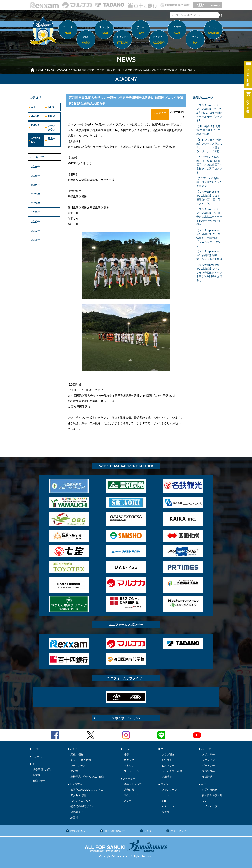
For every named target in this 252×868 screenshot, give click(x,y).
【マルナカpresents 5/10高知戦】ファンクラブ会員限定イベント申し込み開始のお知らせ (209, 273)
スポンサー (208, 754)
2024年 (36, 185)
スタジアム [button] (122, 40)
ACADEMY (64, 70)
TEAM (51, 116)
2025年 (36, 176)
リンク (206, 801)
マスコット (168, 806)
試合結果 (129, 790)
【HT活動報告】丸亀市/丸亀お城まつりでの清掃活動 (208, 130)
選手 (126, 754)
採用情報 (167, 777)
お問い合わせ (210, 790)
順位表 (37, 775)
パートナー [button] (213, 31)
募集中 (51, 138)
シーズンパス (78, 765)
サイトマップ (210, 806)
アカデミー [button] (159, 40)
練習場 (74, 817)
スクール (129, 801)
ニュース (68, 31)
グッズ (165, 795)
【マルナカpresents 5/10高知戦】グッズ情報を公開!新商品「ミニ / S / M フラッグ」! (208, 238)
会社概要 (167, 760)
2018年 (36, 240)
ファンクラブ (169, 790)
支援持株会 (208, 771)
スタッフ (129, 760)
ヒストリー (168, 765)
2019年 (36, 231)
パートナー (208, 765)
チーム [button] (141, 31)
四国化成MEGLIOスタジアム (87, 790)
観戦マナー (39, 781)
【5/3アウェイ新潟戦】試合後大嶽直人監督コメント (209, 182)
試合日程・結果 (42, 769)
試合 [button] (86, 40)
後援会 (165, 812)
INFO (51, 107)
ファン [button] (195, 40)
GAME (35, 116)
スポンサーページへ (126, 718)
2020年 (36, 222)
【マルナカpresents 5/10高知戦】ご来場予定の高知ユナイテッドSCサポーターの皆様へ (209, 217)
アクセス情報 (78, 795)
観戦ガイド (77, 812)
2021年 (36, 212)
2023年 (36, 194)
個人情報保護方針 (212, 795)
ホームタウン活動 (172, 771)
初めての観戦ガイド (82, 806)
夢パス (74, 771)
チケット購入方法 (81, 760)
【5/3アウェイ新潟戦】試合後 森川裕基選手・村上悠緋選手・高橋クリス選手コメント (209, 165)
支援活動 (207, 777)
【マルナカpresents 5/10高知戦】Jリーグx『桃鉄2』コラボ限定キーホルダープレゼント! (209, 113)
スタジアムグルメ (81, 801)
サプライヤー (210, 760)
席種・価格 (77, 754)
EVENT (35, 125)
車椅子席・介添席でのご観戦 (87, 777)
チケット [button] (104, 31)
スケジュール (132, 771)
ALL (33, 107)
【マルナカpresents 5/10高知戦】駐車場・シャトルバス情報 (209, 255)
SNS (164, 801)
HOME (40, 70)
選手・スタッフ (133, 784)
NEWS (51, 70)
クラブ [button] (177, 31)
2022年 (36, 203)
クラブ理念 (168, 754)
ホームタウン (51, 127)
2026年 (36, 167)
